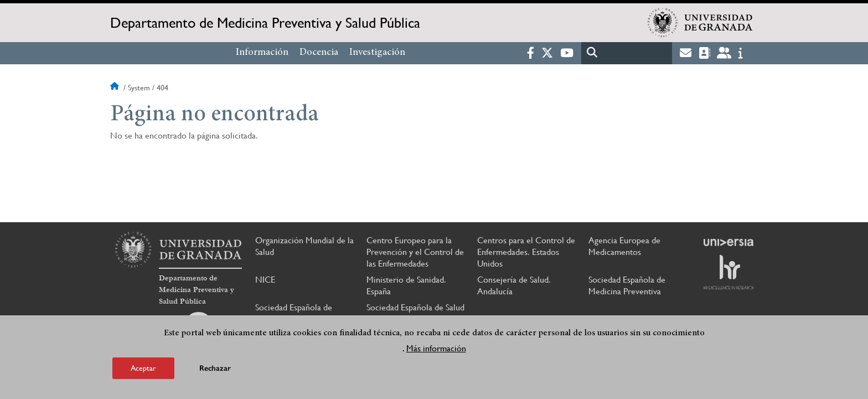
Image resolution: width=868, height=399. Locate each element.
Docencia (319, 53)
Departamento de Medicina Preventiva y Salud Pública (265, 23)
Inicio (116, 88)
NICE (265, 280)
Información (262, 53)
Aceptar (143, 368)
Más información (436, 348)
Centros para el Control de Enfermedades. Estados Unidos (526, 252)
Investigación (377, 53)
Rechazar (215, 368)
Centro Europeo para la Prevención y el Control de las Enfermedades (415, 252)
